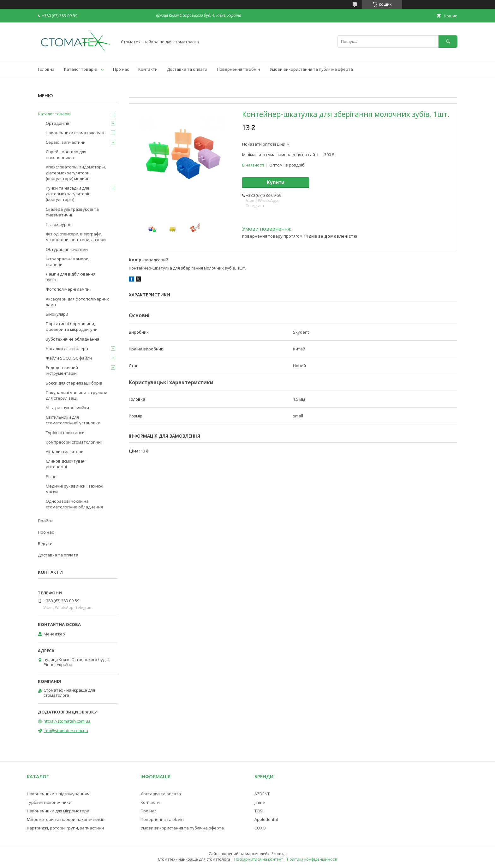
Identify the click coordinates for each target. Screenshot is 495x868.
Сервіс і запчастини (66, 142)
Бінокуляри (57, 314)
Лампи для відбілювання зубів (71, 277)
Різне (51, 476)
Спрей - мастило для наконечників (66, 155)
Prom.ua (279, 854)
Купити (276, 182)
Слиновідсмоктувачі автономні (66, 464)
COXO (260, 828)
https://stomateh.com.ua (67, 721)
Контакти (148, 69)
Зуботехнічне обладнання (72, 339)
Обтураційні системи (67, 249)
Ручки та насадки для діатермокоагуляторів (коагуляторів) (68, 194)
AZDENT (262, 794)
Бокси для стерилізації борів (74, 383)
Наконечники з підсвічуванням (58, 794)
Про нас (121, 69)
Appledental (266, 819)
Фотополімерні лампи (68, 289)
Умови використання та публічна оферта (311, 69)
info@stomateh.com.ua (66, 731)
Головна (46, 69)
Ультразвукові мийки (67, 408)
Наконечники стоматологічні (75, 133)
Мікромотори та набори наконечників (66, 819)
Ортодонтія (57, 123)
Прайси (45, 521)
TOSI (259, 811)
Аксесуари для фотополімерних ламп (77, 302)
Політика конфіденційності (312, 859)
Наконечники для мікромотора (58, 811)
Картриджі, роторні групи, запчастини (65, 828)
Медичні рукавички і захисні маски (75, 489)
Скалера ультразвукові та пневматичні (72, 212)
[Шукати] (448, 42)
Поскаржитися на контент (259, 859)
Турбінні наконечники (49, 802)
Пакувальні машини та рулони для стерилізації (77, 395)
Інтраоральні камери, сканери (68, 262)
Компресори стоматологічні (74, 442)
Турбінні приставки (65, 433)
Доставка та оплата (187, 69)
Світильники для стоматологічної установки (73, 420)
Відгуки (45, 543)
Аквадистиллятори (65, 452)
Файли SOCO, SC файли (69, 358)
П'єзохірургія (59, 224)
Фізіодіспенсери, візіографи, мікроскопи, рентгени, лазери (76, 237)
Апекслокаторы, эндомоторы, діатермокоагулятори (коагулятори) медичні (76, 173)
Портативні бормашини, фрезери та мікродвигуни (72, 326)
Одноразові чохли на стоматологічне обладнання (74, 504)
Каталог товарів (81, 69)
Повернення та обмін (239, 69)
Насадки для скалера (67, 349)
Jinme (260, 802)
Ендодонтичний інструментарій (62, 370)
